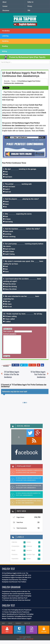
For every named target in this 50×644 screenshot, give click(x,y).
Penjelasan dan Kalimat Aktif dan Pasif (15, 602)
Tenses (29, 562)
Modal (13, 554)
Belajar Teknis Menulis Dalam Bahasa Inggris (17, 622)
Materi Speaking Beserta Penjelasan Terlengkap (18, 618)
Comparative (15, 550)
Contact (5, 6)
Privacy (30, 6)
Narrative (29, 554)
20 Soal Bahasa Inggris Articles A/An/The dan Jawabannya (12, 378)
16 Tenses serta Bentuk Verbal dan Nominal (16, 604)
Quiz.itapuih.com (30, 643)
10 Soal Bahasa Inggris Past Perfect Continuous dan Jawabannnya (24, 74)
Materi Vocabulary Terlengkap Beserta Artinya (17, 620)
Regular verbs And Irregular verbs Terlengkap (17, 600)
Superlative (15, 562)
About (4, 2)
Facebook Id (18, 627)
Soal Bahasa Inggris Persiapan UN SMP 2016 (17, 579)
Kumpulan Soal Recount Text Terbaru (14, 585)
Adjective (14, 546)
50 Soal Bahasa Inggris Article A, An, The (15, 577)
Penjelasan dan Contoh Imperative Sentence (16, 597)
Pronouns (15, 558)
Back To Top (27, 627)
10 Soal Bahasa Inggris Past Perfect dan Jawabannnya (38, 378)
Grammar (29, 550)
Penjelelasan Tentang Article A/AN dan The (16, 595)
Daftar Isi (30, 2)
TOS (29, 10)
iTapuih (21, 641)
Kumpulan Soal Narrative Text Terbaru (14, 583)
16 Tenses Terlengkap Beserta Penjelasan (16, 616)
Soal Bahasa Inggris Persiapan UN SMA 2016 (17, 581)
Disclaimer (6, 10)
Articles (29, 546)
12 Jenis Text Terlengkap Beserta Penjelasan (17, 614)
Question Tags (31, 558)
